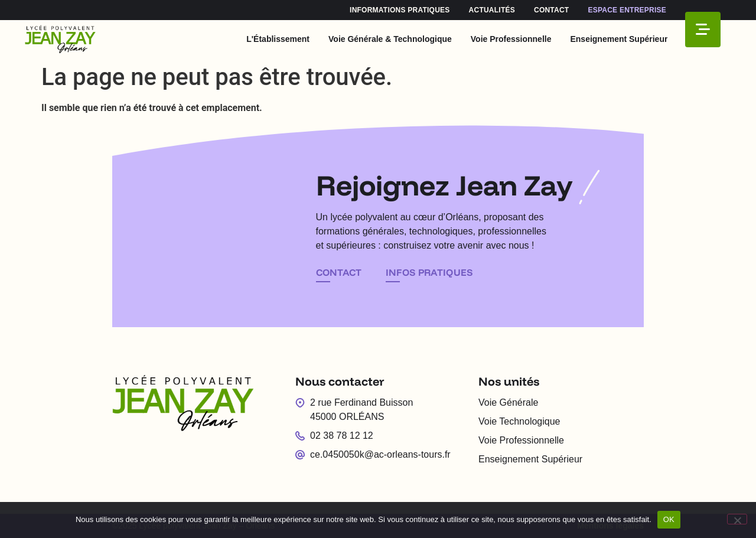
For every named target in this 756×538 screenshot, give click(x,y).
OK (669, 519)
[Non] (737, 519)
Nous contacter (340, 381)
